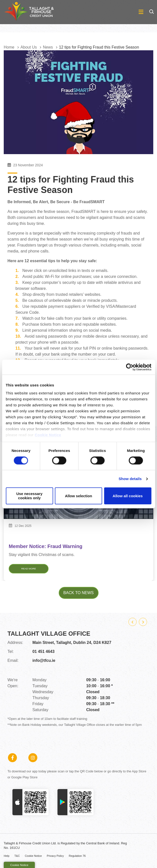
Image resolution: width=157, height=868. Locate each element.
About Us (29, 47)
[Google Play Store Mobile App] (76, 804)
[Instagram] (34, 760)
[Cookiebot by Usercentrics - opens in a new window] (130, 367)
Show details (130, 479)
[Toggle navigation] (104, 12)
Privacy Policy (55, 858)
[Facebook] (14, 760)
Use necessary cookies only (29, 496)
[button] (151, 12)
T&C (17, 858)
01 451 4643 (43, 653)
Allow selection (78, 496)
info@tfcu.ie (44, 662)
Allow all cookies (128, 496)
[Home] (25, 12)
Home (9, 47)
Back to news (78, 595)
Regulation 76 (77, 858)
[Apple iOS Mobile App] (30, 804)
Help (7, 858)
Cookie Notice (48, 435)
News (48, 47)
